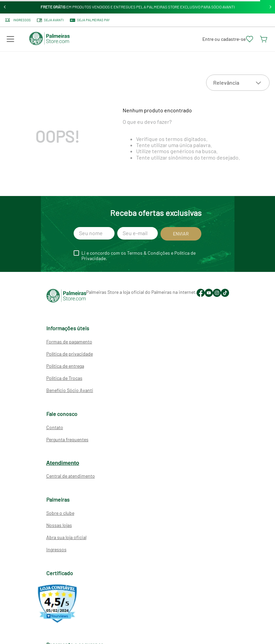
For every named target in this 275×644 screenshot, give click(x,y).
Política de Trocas (64, 378)
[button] (10, 39)
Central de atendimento (71, 476)
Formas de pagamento (69, 342)
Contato (55, 427)
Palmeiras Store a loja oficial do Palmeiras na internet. (141, 292)
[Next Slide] (270, 7)
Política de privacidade (70, 354)
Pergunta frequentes (67, 439)
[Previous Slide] (5, 7)
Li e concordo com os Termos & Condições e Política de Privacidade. (139, 256)
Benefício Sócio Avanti (70, 390)
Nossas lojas (59, 525)
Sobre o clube (60, 513)
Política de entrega (65, 366)
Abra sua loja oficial (66, 537)
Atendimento (63, 463)
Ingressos (56, 549)
